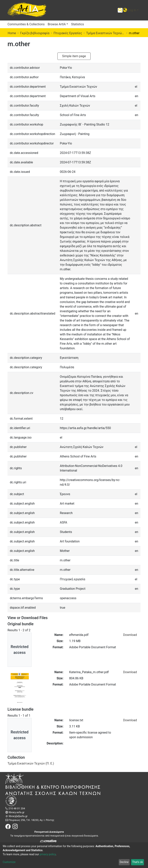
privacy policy (48, 854)
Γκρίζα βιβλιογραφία (35, 33)
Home (12, 33)
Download (130, 635)
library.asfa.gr (16, 812)
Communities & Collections (26, 24)
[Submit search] (120, 10)
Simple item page (74, 56)
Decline (124, 862)
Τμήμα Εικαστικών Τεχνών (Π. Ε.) (105, 33)
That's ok (137, 862)
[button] (125, 10)
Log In (132, 10)
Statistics (78, 24)
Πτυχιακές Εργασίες (68, 33)
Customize (9, 862)
